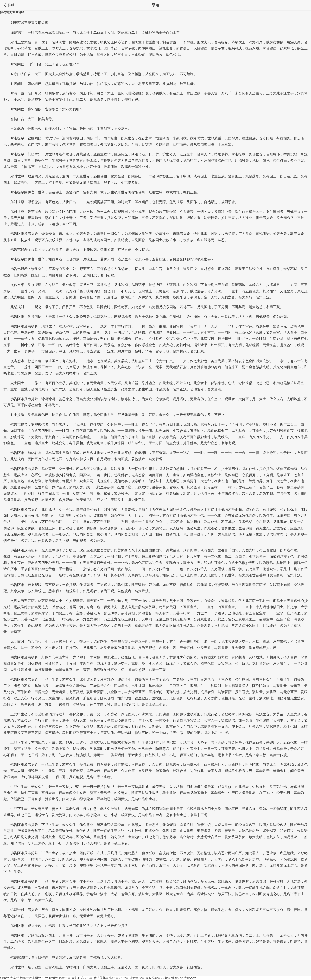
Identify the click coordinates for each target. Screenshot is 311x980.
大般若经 (190, 978)
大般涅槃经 (153, 978)
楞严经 (124, 978)
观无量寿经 (137, 978)
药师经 (5, 978)
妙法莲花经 (101, 978)
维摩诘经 (177, 978)
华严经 (114, 978)
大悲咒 (14, 978)
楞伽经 (166, 978)
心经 (45, 978)
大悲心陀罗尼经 (82, 978)
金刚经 (53, 978)
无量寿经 (65, 978)
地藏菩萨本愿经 (30, 978)
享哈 (155, 5)
